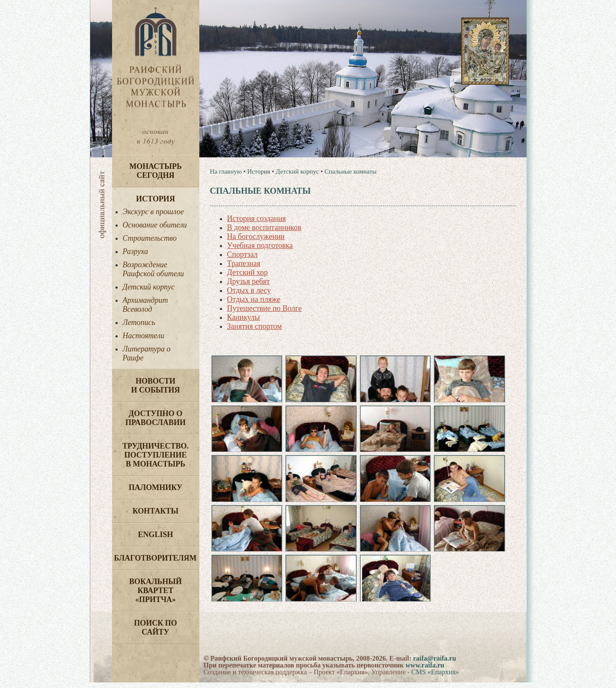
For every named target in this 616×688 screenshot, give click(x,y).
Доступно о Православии (155, 418)
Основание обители (155, 225)
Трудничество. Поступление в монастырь (155, 455)
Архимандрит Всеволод (145, 305)
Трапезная (244, 263)
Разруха (136, 251)
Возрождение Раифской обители (154, 269)
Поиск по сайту (155, 627)
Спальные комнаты (351, 171)
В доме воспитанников (264, 227)
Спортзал (243, 254)
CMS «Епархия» (435, 678)
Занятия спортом (255, 326)
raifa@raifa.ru (434, 664)
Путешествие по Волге (265, 308)
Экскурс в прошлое (153, 212)
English (155, 534)
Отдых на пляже (254, 299)
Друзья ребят (249, 281)
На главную (226, 171)
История (155, 199)
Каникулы (244, 317)
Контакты (155, 511)
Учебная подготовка (260, 245)
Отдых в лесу (249, 290)
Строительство (150, 238)
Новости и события (155, 385)
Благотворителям (155, 558)
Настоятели (144, 336)
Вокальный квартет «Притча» (155, 591)
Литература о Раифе (147, 353)
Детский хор (247, 272)
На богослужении (256, 236)
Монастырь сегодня (155, 171)
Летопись (139, 322)
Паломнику (155, 487)
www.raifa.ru (425, 671)
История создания (257, 219)
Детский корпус (149, 287)
